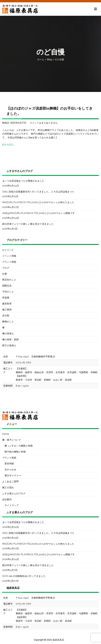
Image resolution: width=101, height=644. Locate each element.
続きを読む (8, 145)
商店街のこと (9, 280)
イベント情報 (9, 256)
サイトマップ (12, 505)
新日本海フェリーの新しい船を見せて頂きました (28, 224)
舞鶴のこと (8, 322)
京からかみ (10, 470)
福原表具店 (58, 640)
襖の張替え (8, 334)
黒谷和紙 (9, 464)
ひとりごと (8, 250)
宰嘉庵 (6, 298)
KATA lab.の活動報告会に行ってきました (24, 576)
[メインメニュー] (96, 9)
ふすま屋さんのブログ (14, 493)
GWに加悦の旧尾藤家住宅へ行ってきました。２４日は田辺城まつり (38, 192)
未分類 (6, 316)
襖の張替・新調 (10, 340)
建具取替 (7, 304)
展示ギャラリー (13, 476)
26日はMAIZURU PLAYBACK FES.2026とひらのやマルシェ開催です (38, 213)
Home (6, 434)
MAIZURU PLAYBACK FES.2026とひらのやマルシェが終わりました (38, 202)
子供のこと (8, 292)
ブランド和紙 (9, 262)
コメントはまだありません (44, 123)
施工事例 (7, 310)
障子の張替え (9, 345)
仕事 (5, 274)
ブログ (6, 268)
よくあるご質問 (10, 482)
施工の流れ (8, 487)
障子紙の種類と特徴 (15, 452)
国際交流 (7, 286)
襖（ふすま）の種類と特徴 (19, 446)
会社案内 (7, 499)
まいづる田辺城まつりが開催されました (23, 181)
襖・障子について (12, 440)
